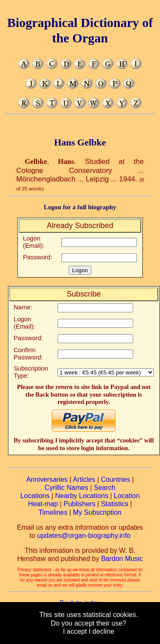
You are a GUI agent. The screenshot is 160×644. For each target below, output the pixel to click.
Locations (35, 496)
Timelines (53, 512)
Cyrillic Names (67, 488)
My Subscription (97, 512)
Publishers (80, 504)
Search (105, 488)
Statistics (115, 504)
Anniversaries (47, 479)
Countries (115, 479)
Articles (84, 479)
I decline (102, 631)
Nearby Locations (82, 496)
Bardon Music (122, 559)
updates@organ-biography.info (84, 536)
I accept (75, 631)
